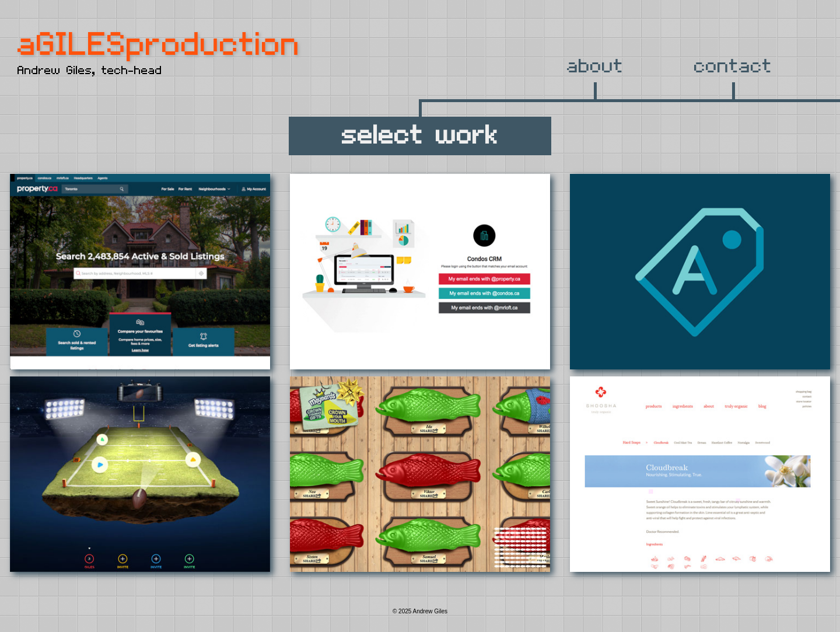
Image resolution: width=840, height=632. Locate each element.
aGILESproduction (159, 46)
